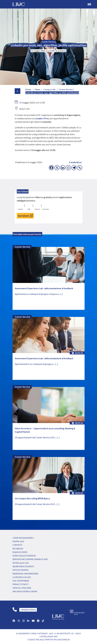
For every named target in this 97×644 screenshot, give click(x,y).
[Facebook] (51, 168)
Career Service (23, 247)
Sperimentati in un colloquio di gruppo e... (35, 364)
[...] (61, 294)
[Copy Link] (80, 168)
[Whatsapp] (68, 168)
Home (28, 89)
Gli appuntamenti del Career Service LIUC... (36, 437)
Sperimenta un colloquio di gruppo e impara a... (37, 294)
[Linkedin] (63, 168)
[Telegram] (74, 168)
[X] (57, 168)
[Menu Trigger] (89, 4)
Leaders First (42, 118)
